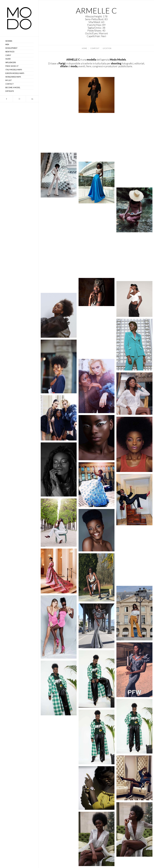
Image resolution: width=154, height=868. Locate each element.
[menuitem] (19, 41)
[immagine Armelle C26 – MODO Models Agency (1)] (60, 572)
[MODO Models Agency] (19, 18)
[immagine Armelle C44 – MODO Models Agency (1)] (60, 419)
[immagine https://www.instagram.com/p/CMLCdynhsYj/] (60, 96)
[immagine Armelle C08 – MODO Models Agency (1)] (60, 741)
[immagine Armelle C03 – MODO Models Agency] (60, 792)
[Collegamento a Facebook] (6, 99)
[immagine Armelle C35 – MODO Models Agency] (60, 470)
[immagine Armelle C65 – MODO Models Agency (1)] (97, 333)
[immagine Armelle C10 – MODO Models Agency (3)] (97, 738)
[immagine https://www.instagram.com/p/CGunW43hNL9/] (97, 293)
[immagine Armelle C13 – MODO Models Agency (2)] (97, 627)
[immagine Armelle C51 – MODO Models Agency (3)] (60, 368)
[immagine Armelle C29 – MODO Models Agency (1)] (60, 523)
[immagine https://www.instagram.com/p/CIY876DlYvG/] (60, 223)
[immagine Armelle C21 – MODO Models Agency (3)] (97, 578)
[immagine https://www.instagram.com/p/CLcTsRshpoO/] (97, 138)
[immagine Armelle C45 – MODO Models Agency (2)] (97, 387)
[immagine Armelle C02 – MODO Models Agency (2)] (97, 789)
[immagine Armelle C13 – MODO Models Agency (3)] (97, 680)
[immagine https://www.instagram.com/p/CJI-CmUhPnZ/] (97, 183)
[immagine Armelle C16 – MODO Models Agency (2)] (60, 628)
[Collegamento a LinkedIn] (32, 99)
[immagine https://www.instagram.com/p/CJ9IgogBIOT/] (60, 176)
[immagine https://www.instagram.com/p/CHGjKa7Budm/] (97, 265)
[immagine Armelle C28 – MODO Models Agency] (97, 531)
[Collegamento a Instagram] (19, 99)
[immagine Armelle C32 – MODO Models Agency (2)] (97, 486)
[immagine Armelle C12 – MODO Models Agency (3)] (60, 689)
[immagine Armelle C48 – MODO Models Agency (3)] (60, 316)
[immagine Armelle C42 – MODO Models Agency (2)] (97, 439)
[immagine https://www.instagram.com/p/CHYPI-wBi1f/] (60, 270)
